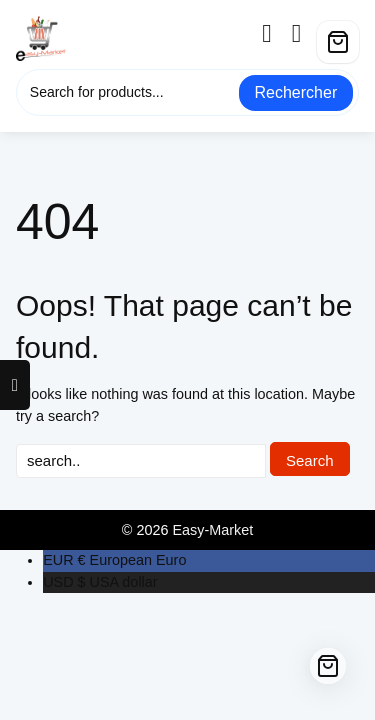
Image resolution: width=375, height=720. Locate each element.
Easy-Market (212, 530)
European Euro (114, 560)
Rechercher (296, 92)
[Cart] (338, 42)
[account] (274, 34)
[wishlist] (304, 34)
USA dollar (100, 582)
